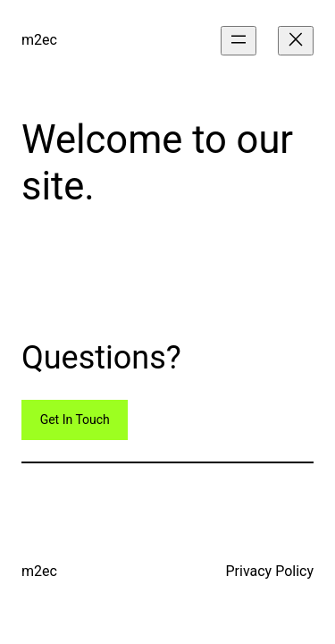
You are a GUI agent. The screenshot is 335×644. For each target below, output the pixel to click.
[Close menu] (296, 41)
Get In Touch (75, 419)
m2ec (39, 40)
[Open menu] (239, 41)
